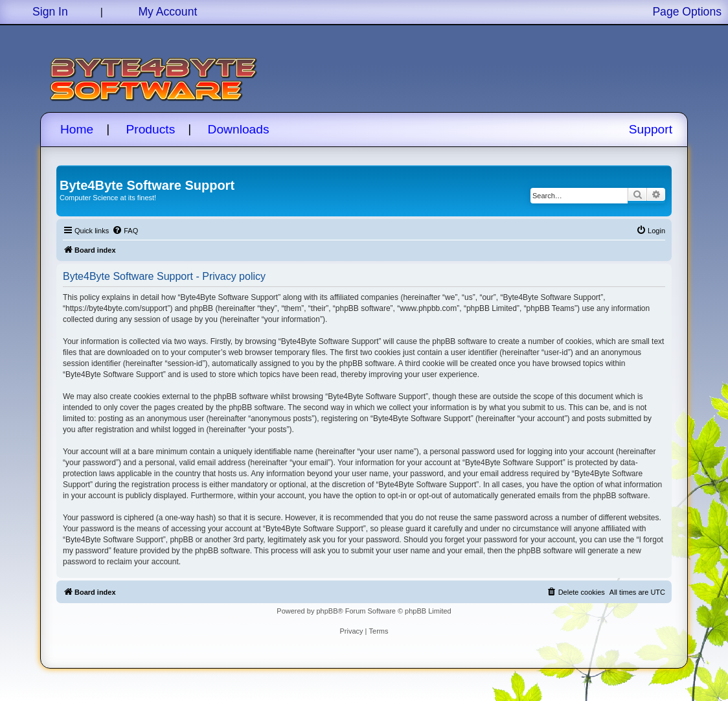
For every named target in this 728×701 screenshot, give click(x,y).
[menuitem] (125, 231)
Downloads (239, 129)
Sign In (50, 12)
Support (651, 129)
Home (77, 129)
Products (151, 129)
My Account (167, 12)
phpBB (327, 611)
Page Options (687, 12)
